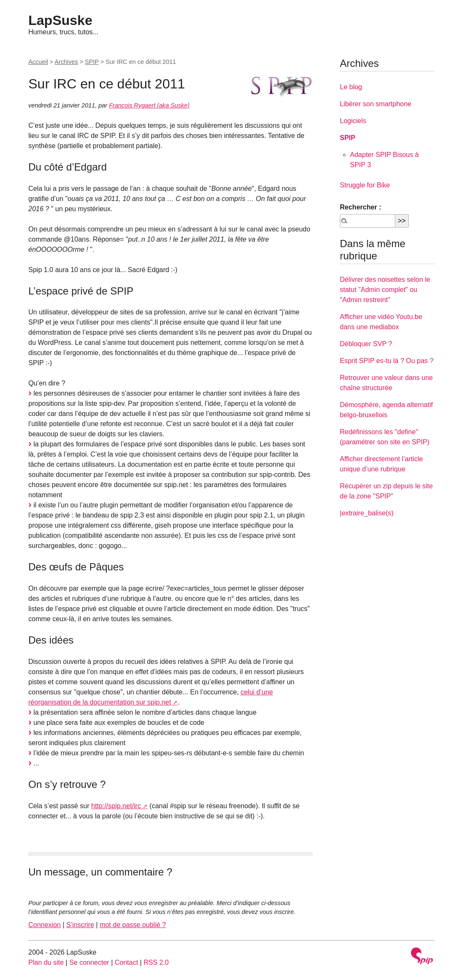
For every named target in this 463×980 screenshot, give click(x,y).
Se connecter (89, 962)
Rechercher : (361, 207)
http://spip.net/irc (116, 806)
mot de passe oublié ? (133, 925)
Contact (126, 962)
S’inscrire (80, 925)
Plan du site (46, 962)
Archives (66, 62)
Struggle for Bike (365, 185)
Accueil (38, 62)
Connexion (45, 925)
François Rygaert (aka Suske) (149, 105)
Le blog (351, 87)
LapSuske (60, 20)
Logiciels (353, 121)
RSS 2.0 (156, 962)
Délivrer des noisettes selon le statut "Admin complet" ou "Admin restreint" (385, 290)
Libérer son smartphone (376, 104)
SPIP (92, 62)
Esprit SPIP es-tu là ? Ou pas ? (387, 361)
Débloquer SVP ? (366, 344)
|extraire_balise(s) (367, 513)
